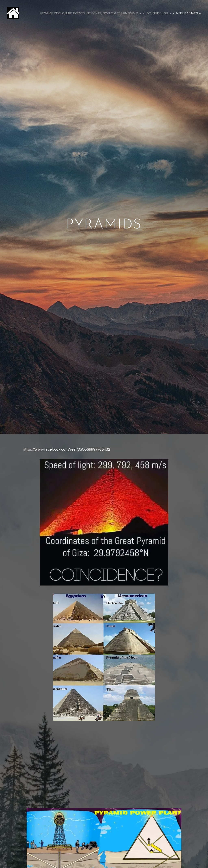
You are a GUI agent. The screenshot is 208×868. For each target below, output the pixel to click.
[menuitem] (92, 13)
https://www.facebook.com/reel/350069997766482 (66, 449)
